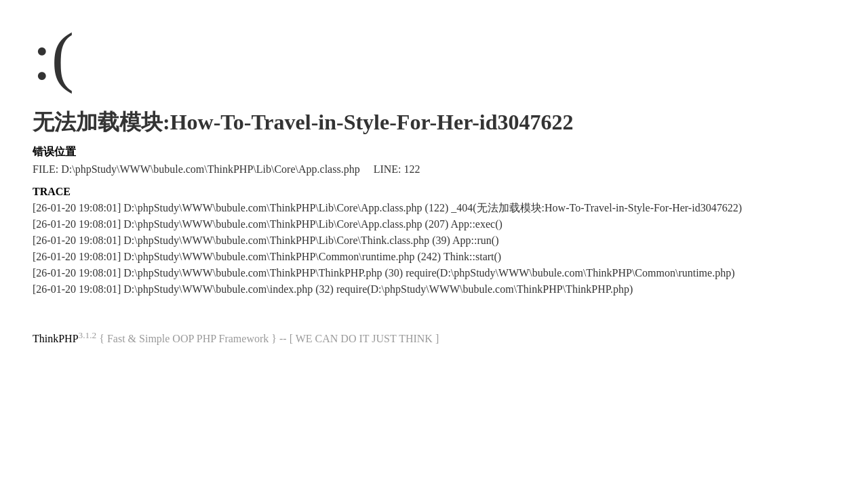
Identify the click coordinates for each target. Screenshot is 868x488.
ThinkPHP (56, 339)
